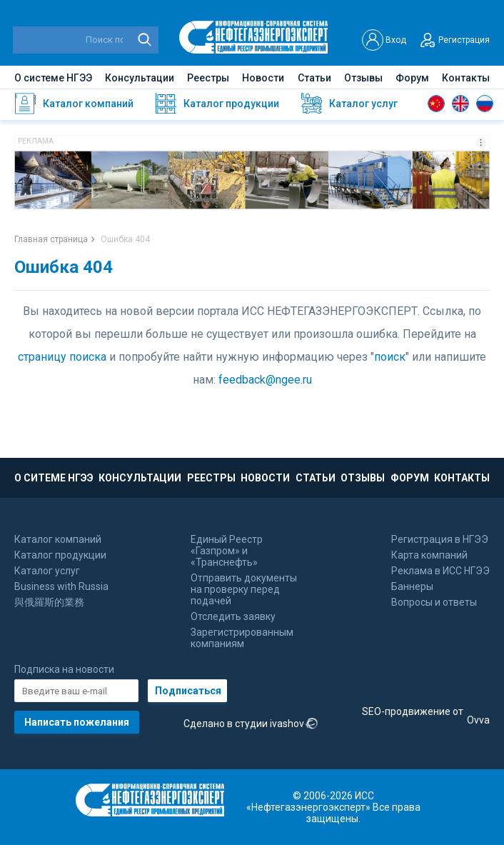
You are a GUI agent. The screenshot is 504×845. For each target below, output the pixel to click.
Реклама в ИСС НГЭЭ (440, 571)
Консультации (140, 78)
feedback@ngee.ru (265, 380)
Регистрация (453, 40)
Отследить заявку (233, 616)
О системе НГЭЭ (53, 78)
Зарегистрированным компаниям (242, 638)
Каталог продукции (60, 555)
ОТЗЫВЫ (363, 478)
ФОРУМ (410, 478)
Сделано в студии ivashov (251, 724)
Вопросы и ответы (434, 602)
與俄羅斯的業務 (49, 602)
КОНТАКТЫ (462, 478)
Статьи (314, 78)
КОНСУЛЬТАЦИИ (140, 478)
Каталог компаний (58, 539)
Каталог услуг (47, 571)
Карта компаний (429, 555)
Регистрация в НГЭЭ (440, 539)
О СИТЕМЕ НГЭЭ (54, 478)
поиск (390, 357)
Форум (412, 78)
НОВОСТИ (265, 478)
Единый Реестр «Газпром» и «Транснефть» (227, 551)
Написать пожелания (77, 722)
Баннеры (412, 586)
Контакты (466, 78)
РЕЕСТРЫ (211, 478)
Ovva (478, 720)
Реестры (208, 78)
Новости (263, 78)
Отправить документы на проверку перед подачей (244, 589)
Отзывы (363, 78)
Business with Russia (61, 586)
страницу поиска (62, 357)
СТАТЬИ (316, 478)
